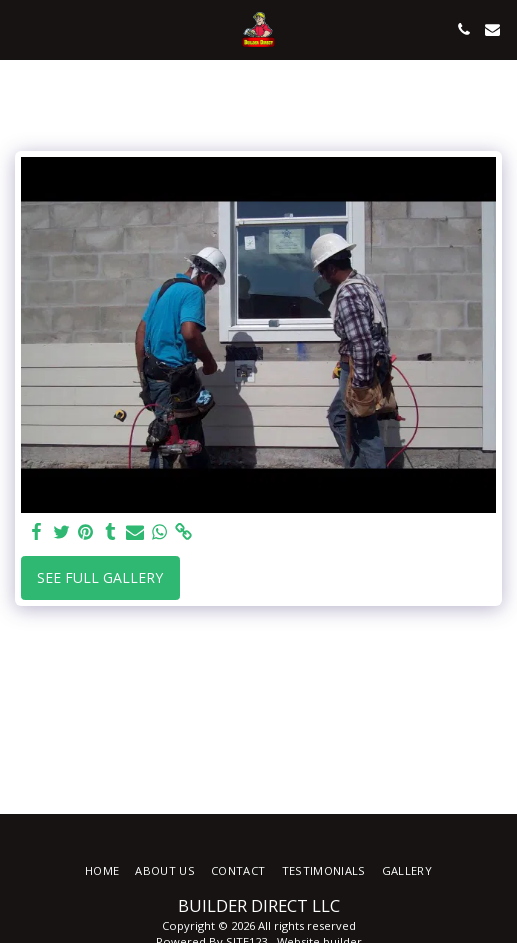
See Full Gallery (100, 577)
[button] (22, 28)
